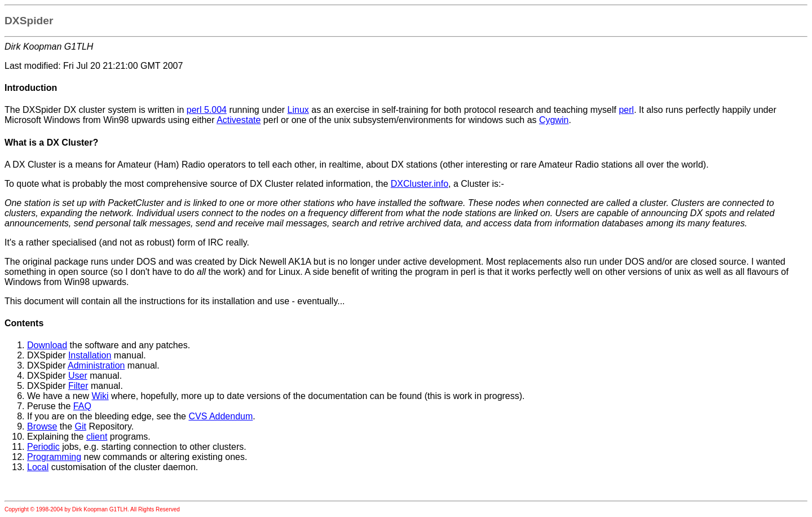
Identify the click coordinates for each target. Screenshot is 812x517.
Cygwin (554, 120)
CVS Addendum (220, 416)
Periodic (43, 447)
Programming (54, 457)
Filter (78, 386)
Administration (96, 365)
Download (47, 345)
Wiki (100, 396)
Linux (298, 110)
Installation (90, 355)
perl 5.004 (207, 110)
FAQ (82, 406)
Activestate (239, 120)
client (97, 437)
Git (81, 426)
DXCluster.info (420, 184)
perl (626, 110)
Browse (42, 426)
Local (38, 467)
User (78, 376)
